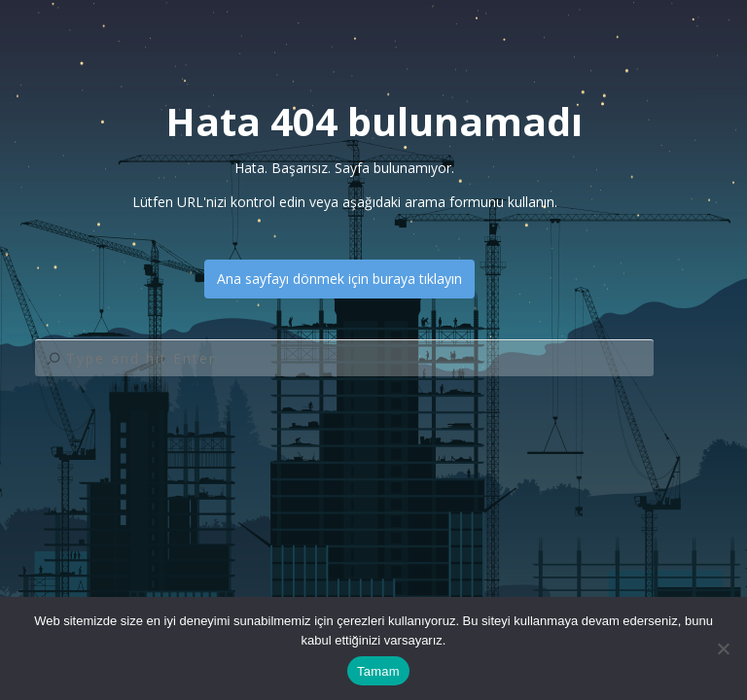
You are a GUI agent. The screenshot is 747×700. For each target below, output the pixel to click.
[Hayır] (723, 648)
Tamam (378, 671)
